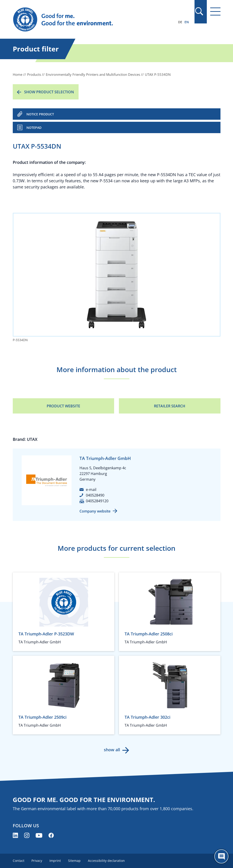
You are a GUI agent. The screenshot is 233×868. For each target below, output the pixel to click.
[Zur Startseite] (85, 20)
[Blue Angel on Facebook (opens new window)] (51, 835)
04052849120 (97, 501)
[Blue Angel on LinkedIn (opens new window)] (15, 835)
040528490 (95, 495)
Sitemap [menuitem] (75, 861)
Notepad (34, 128)
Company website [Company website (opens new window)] (95, 511)
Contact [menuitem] (19, 861)
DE (180, 22)
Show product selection (49, 92)
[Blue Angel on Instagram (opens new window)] (27, 835)
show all (112, 750)
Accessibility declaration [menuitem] (107, 861)
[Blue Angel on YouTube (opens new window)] (39, 835)
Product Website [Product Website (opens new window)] (63, 406)
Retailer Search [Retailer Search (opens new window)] (170, 406)
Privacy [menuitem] (37, 861)
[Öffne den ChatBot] (221, 856)
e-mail (91, 490)
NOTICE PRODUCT (40, 114)
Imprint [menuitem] (55, 861)
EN (187, 22)
